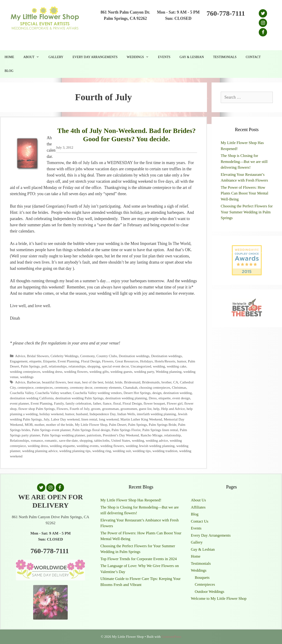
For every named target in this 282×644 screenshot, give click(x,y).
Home (9, 57)
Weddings (140, 57)
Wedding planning (169, 372)
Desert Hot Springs (137, 393)
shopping (94, 366)
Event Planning (68, 361)
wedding (159, 366)
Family (59, 403)
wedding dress (52, 372)
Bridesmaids (151, 382)
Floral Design (91, 361)
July (46, 419)
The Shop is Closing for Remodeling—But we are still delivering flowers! (244, 162)
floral (117, 403)
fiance (107, 403)
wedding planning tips (75, 451)
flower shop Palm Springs (37, 409)
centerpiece (26, 387)
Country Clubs (107, 356)
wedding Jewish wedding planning (150, 446)
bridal (109, 382)
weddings (27, 377)
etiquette (35, 361)
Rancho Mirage (152, 435)
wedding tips (142, 451)
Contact (253, 57)
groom (96, 409)
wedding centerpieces (25, 372)
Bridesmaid (132, 382)
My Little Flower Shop (91, 425)
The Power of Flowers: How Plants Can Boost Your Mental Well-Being (244, 193)
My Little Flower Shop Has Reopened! (131, 500)
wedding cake (176, 366)
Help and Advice (173, 409)
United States (121, 440)
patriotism (94, 435)
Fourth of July (80, 409)
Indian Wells (126, 414)
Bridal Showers (38, 356)
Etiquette (49, 361)
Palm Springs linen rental (160, 430)
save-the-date (68, 440)
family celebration (78, 403)
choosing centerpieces (155, 387)
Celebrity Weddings (64, 356)
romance (37, 440)
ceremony (61, 387)
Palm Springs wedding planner (64, 435)
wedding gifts (99, 372)
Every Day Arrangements (95, 57)
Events (164, 57)
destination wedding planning (126, 398)
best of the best (93, 382)
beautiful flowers (54, 382)
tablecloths (102, 440)
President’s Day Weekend (121, 435)
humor (182, 361)
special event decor (115, 366)
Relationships (19, 440)
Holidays (147, 361)
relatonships (77, 366)
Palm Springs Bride (163, 425)
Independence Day (103, 414)
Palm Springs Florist (126, 430)
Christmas (179, 387)
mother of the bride (60, 425)
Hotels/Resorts (165, 361)
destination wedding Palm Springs (79, 398)
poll (44, 366)
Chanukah (130, 387)
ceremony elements (108, 387)
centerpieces (44, 387)
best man (74, 382)
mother (39, 425)
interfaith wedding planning (156, 414)
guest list (145, 409)
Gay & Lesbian (192, 57)
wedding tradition (165, 451)
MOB (29, 425)
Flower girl (174, 403)
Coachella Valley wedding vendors (97, 393)
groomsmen (129, 409)
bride (119, 382)
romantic (51, 440)
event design (181, 398)
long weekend (109, 419)
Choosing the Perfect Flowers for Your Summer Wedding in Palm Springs (247, 212)
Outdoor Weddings (209, 592)
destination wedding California (32, 398)
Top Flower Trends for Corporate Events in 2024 (139, 559)
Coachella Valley (22, 393)
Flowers (108, 361)
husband (82, 414)
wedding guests (121, 372)
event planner (19, 403)
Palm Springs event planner (51, 430)
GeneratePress (171, 637)
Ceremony (87, 356)
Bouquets (202, 578)
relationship (172, 435)
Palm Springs (30, 366)
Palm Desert (118, 425)
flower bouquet (154, 403)
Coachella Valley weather (53, 393)
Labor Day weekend (65, 419)
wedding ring (102, 451)
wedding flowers (76, 372)
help (156, 409)
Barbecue (34, 382)
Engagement (19, 361)
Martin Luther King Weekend (141, 419)
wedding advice (157, 440)
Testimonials (225, 57)
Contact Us (200, 521)
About (33, 57)
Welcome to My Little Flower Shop (219, 598)
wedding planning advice (40, 451)
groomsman (110, 409)
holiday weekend (51, 414)
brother (166, 382)
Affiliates (198, 507)
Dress (153, 398)
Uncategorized (141, 366)
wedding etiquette (62, 446)
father (97, 403)
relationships (58, 366)
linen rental (89, 419)
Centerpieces (205, 584)
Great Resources (127, 361)
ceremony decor (81, 387)
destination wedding (177, 393)
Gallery (56, 57)
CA (176, 382)
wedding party (144, 372)
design (157, 393)
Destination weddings (134, 356)
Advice (20, 356)
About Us (198, 500)
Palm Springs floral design (91, 430)
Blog (9, 71)
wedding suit (122, 451)
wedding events (88, 446)
